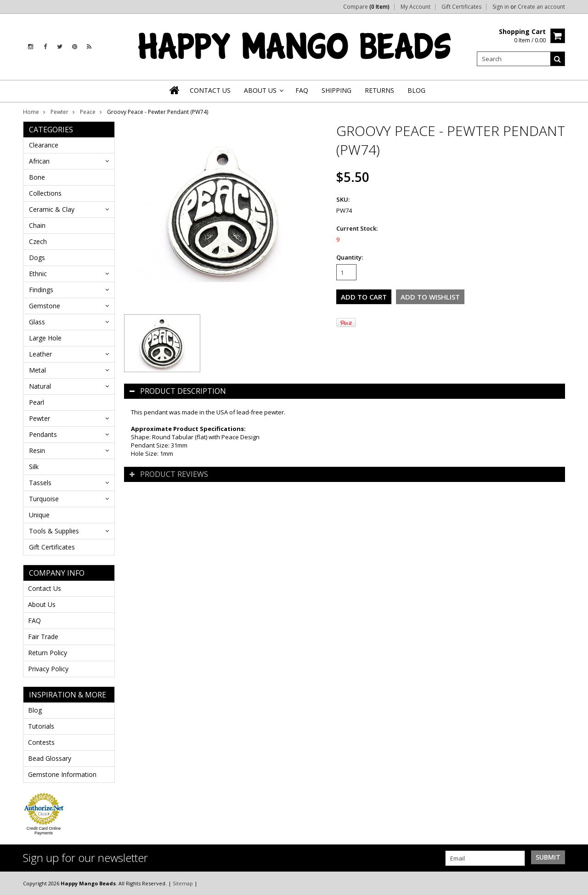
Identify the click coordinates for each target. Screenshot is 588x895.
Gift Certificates (461, 7)
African (39, 161)
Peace (88, 112)
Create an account (541, 7)
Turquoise (44, 499)
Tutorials (41, 726)
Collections (45, 193)
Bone (37, 177)
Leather (40, 354)
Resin (37, 450)
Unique (39, 515)
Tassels (40, 483)
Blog (35, 710)
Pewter (59, 112)
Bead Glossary (50, 758)
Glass (37, 322)
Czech (38, 241)
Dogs (37, 258)
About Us (42, 604)
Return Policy (48, 653)
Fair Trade (43, 637)
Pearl (37, 402)
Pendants (43, 434)
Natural (40, 386)
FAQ (34, 620)
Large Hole (45, 338)
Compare (366, 7)
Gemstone (45, 306)
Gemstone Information (62, 774)
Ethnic (38, 274)
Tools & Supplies (54, 531)
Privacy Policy (48, 669)
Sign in (501, 7)
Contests (41, 742)
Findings (41, 290)
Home (31, 112)
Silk (34, 467)
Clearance (44, 145)
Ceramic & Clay (52, 209)
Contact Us (45, 588)
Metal (37, 370)
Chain (37, 225)
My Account (416, 7)
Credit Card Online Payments (44, 831)
